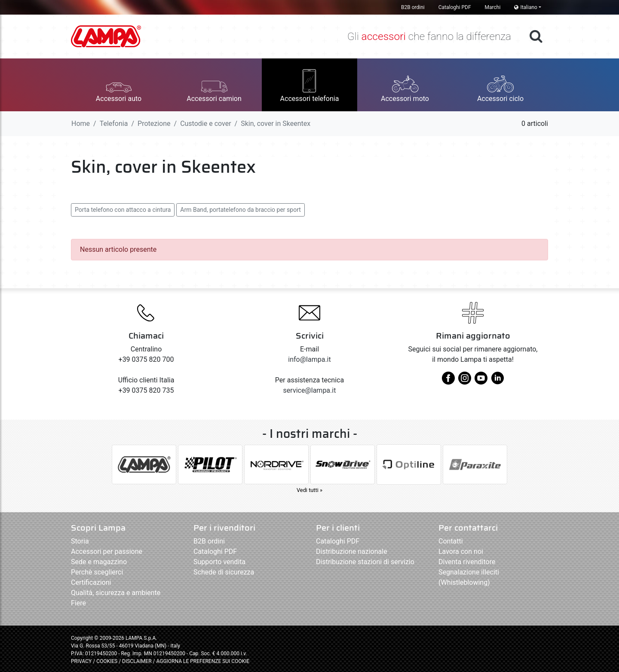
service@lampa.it (310, 390)
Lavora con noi (461, 551)
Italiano (526, 7)
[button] (119, 85)
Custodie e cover (205, 124)
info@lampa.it (309, 359)
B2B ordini (413, 7)
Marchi (493, 7)
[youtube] (481, 381)
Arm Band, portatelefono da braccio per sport (241, 210)
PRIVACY (81, 661)
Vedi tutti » (309, 490)
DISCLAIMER (137, 661)
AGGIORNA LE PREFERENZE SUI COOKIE (203, 661)
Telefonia (114, 124)
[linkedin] (497, 381)
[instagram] (465, 381)
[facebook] (448, 381)
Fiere (78, 603)
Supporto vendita (219, 562)
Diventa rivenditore (467, 562)
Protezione (154, 124)
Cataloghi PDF (455, 7)
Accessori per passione (107, 551)
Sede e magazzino (99, 562)
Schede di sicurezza (224, 572)
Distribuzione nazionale (352, 551)
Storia (80, 541)
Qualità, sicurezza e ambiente (116, 593)
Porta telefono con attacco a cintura (123, 210)
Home (81, 124)
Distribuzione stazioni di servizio (365, 562)
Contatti (451, 541)
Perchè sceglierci (97, 572)
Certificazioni (91, 582)
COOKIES (107, 661)
